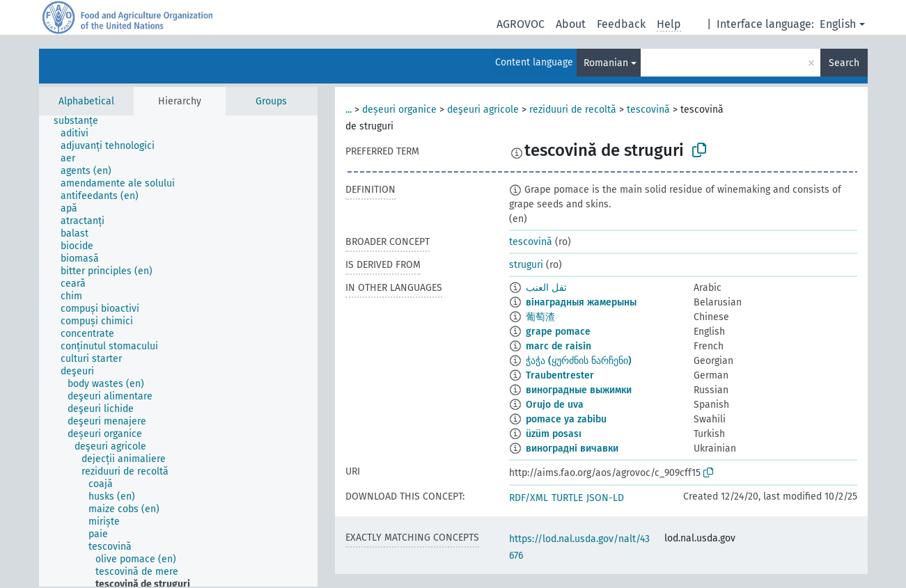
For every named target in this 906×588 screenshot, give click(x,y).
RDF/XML (529, 498)
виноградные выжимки (579, 390)
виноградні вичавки (572, 448)
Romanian (606, 63)
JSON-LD (605, 498)
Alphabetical (86, 101)
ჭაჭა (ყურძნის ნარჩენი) (579, 361)
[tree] (178, 351)
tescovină (648, 110)
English (838, 24)
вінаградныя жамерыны (581, 302)
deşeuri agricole (483, 110)
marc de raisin (559, 346)
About (571, 24)
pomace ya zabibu (566, 419)
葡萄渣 (540, 317)
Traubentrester (560, 375)
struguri (526, 265)
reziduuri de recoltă (573, 110)
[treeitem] (82, 121)
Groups (271, 101)
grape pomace (558, 332)
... (349, 110)
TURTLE (567, 498)
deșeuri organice (399, 110)
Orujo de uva (555, 405)
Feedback (621, 24)
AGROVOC (521, 24)
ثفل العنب (546, 288)
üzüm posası (554, 434)
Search (844, 63)
